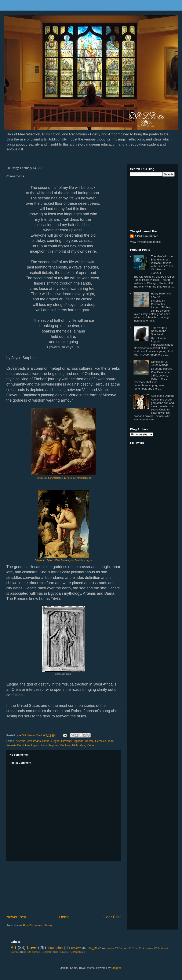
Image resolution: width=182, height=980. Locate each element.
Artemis (21, 741)
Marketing (78, 952)
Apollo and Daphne (163, 396)
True (135, 948)
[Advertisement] (64, 888)
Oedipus (65, 745)
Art (13, 947)
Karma (110, 948)
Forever (123, 948)
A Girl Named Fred (146, 236)
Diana (46, 741)
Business (15, 952)
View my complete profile (145, 242)
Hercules (101, 741)
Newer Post (16, 917)
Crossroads (34, 741)
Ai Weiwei (163, 948)
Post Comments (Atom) (38, 925)
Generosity (47, 952)
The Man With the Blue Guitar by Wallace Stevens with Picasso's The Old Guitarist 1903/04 (162, 265)
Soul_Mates (94, 948)
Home (64, 917)
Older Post (112, 917)
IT (57, 952)
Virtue (90, 745)
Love (32, 947)
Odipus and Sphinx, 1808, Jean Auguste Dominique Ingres (63, 560)
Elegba (55, 741)
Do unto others (31, 952)
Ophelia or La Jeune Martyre (160, 363)
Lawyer (66, 952)
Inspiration (55, 948)
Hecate (89, 741)
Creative (76, 948)
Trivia (75, 745)
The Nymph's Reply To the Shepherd (159, 331)
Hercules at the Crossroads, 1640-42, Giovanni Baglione (63, 478)
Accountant (148, 948)
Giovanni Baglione (72, 741)
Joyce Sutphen (49, 745)
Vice (83, 745)
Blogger (116, 968)
